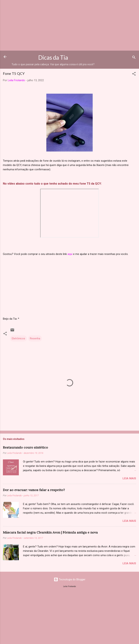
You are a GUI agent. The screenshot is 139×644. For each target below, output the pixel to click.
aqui (70, 254)
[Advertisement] (69, 25)
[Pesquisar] (134, 58)
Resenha (35, 338)
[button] (134, 74)
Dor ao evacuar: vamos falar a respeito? (34, 490)
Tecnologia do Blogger (70, 579)
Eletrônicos (18, 338)
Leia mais (129, 478)
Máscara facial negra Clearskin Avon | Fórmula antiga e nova (50, 532)
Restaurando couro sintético (25, 447)
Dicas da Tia (53, 57)
